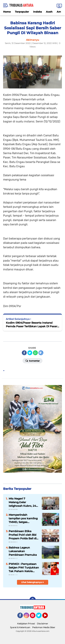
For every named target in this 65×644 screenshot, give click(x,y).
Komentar (32, 361)
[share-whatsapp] (35, 353)
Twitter (40, 617)
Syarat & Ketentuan (20, 627)
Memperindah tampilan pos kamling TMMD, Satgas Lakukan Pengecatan (23, 518)
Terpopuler (22, 12)
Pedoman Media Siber (44, 627)
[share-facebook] (24, 353)
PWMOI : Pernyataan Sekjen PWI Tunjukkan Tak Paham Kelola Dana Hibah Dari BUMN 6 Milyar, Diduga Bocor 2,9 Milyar (24, 568)
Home (7, 12)
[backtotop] (33, 600)
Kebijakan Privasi (26, 624)
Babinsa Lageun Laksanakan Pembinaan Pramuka (23, 551)
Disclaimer (42, 624)
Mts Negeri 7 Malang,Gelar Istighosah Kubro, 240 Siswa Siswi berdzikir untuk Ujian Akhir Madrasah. (23, 502)
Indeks (37, 12)
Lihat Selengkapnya (32, 582)
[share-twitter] (30, 353)
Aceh (49, 12)
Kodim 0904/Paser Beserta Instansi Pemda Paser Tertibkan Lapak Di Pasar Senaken (32, 325)
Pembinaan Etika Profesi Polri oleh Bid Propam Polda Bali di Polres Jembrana (23, 535)
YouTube (47, 617)
